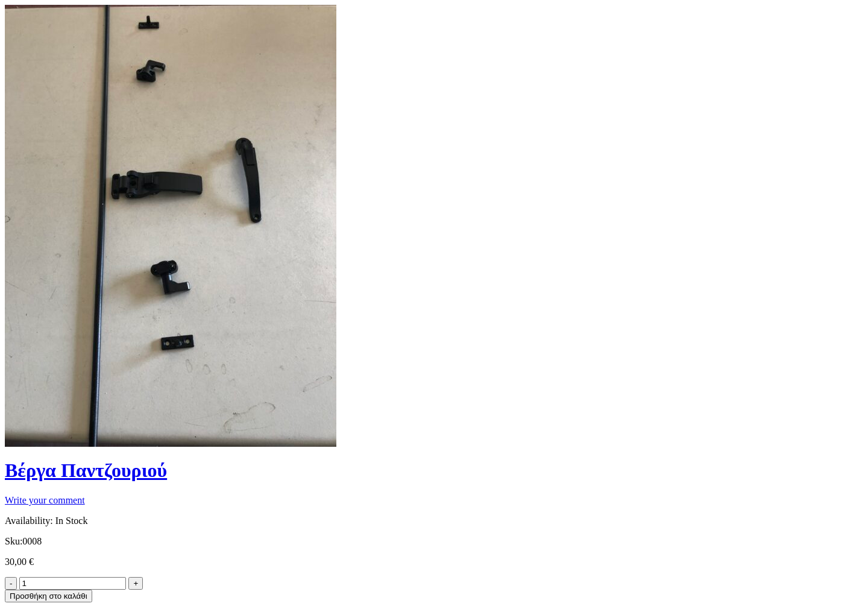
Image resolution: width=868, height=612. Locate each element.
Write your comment (45, 500)
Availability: (29, 521)
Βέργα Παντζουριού (86, 470)
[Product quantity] (73, 583)
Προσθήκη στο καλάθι (49, 596)
